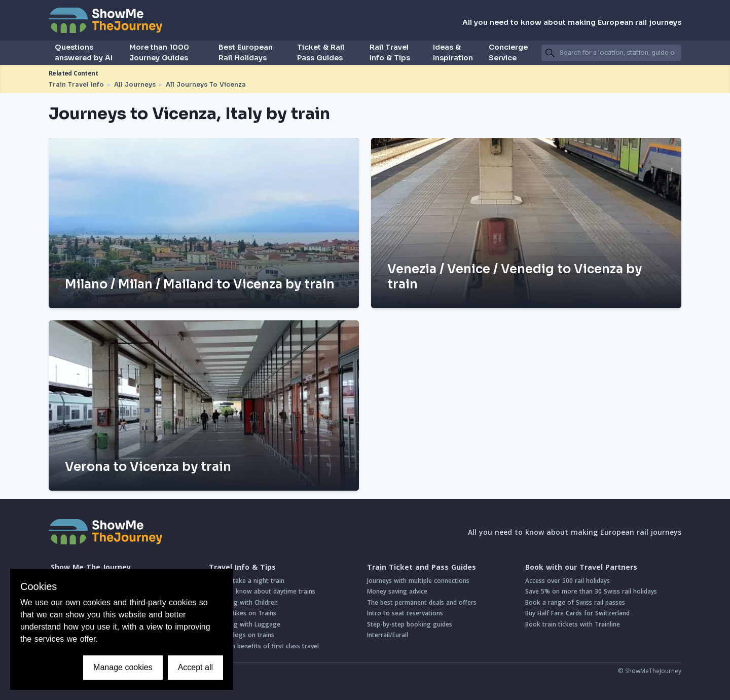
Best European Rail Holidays (246, 52)
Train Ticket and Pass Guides (422, 567)
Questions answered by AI (84, 52)
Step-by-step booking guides (410, 624)
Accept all (195, 667)
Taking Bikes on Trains (243, 613)
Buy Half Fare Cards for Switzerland (577, 613)
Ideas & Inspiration (453, 52)
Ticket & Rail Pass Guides (321, 52)
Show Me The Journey (91, 567)
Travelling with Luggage (245, 624)
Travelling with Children (243, 602)
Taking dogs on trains (242, 635)
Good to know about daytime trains (262, 591)
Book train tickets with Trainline (573, 624)
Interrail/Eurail (388, 635)
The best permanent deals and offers (422, 602)
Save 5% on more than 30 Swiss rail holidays (591, 591)
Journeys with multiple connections (418, 581)
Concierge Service (508, 52)
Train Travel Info (76, 84)
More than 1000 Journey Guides (159, 52)
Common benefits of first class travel (264, 646)
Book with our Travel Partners (581, 567)
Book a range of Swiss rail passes (575, 602)
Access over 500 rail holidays (568, 581)
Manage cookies (123, 667)
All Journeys (135, 84)
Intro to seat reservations (405, 613)
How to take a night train (247, 581)
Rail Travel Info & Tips (390, 52)
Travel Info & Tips (242, 567)
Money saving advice (397, 591)
